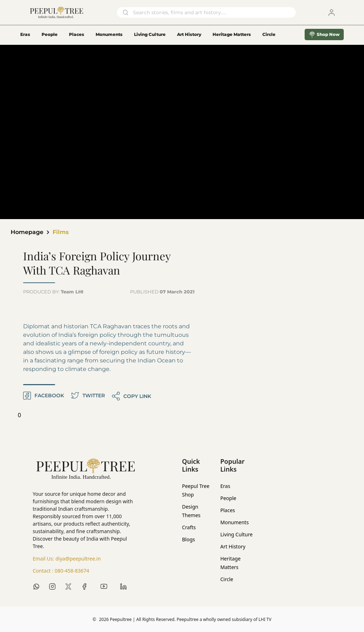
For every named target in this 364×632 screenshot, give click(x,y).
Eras (25, 34)
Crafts (189, 527)
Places (77, 34)
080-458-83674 (72, 571)
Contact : (61, 571)
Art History (189, 34)
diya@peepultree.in (78, 559)
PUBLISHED (162, 292)
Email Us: (67, 559)
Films (61, 232)
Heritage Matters (232, 34)
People (50, 34)
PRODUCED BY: (53, 292)
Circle (227, 579)
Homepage (27, 232)
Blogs (189, 539)
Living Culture (150, 34)
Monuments (109, 34)
